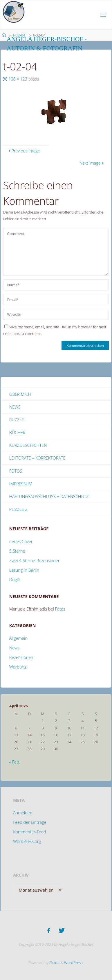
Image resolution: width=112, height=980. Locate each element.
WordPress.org (27, 841)
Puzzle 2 (18, 509)
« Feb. (15, 762)
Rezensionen (21, 657)
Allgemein (18, 638)
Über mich (20, 394)
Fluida (54, 963)
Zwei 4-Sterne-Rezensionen (35, 561)
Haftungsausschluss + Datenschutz (49, 497)
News (15, 407)
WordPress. (74, 963)
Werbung (18, 667)
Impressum (21, 484)
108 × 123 (18, 79)
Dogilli (15, 580)
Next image (92, 163)
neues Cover (21, 541)
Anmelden (23, 813)
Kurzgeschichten (28, 445)
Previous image (24, 151)
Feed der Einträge (30, 822)
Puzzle (17, 420)
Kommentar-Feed (29, 832)
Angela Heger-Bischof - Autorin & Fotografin (47, 44)
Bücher (17, 432)
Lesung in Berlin (24, 570)
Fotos (16, 471)
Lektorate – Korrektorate (37, 458)
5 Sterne (17, 551)
